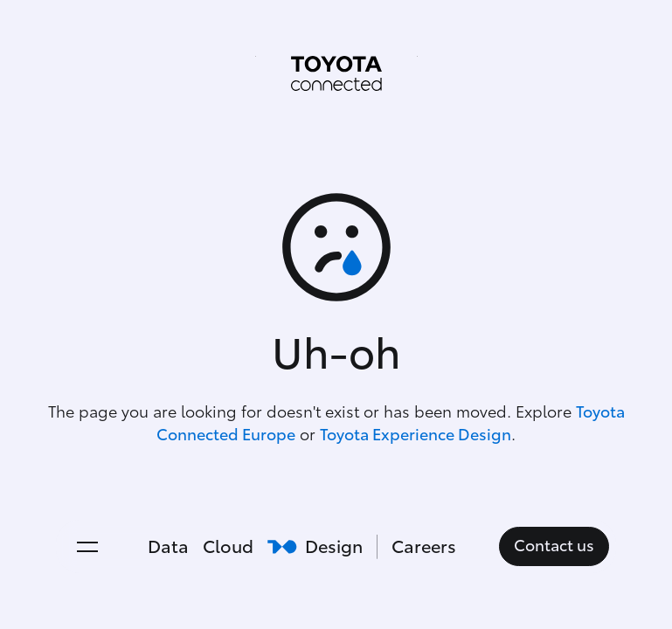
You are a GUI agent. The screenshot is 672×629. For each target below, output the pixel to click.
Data (168, 547)
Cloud (228, 547)
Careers (424, 547)
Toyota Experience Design (416, 435)
